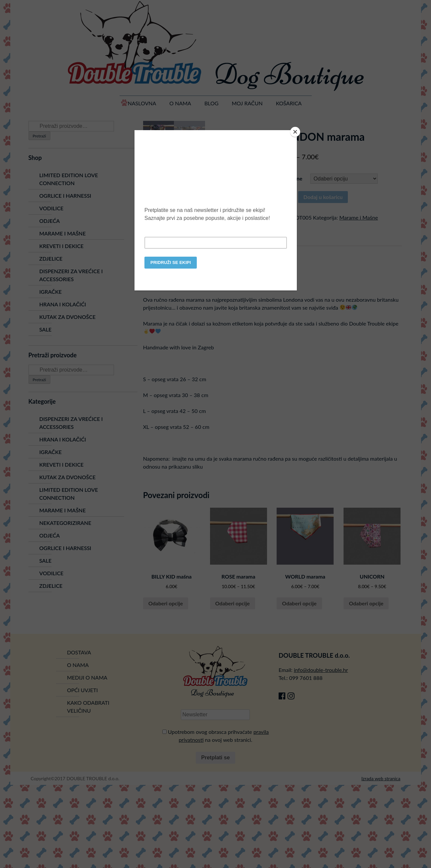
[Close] (295, 132)
